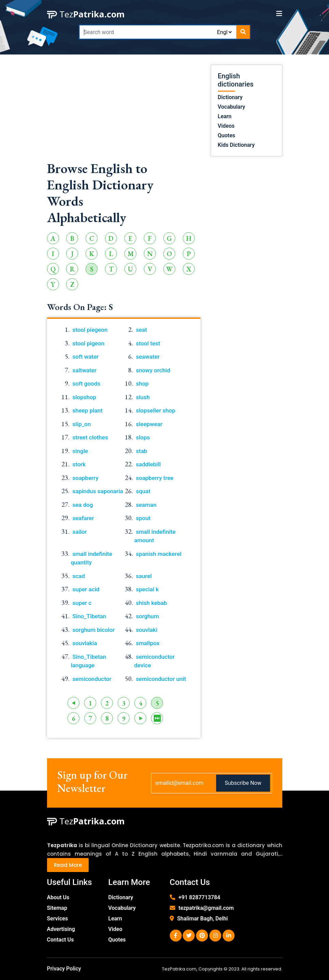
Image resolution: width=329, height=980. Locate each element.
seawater (148, 357)
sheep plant (88, 410)
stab (142, 451)
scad (79, 576)
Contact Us (61, 940)
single (80, 451)
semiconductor (92, 679)
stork (79, 464)
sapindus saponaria (98, 491)
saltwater (85, 370)
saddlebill (148, 464)
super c (82, 603)
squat (143, 491)
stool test (148, 343)
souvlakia (85, 643)
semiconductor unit (161, 679)
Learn (225, 116)
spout (143, 518)
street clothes (90, 437)
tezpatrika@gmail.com (206, 908)
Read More (68, 865)
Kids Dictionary (236, 145)
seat (142, 330)
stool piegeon (90, 330)
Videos (226, 126)
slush (143, 397)
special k (147, 589)
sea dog (83, 505)
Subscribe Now (243, 783)
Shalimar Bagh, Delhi (203, 919)
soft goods (87, 384)
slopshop (85, 397)
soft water (86, 357)
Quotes (227, 135)
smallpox (148, 643)
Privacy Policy (64, 969)
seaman (146, 505)
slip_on (82, 424)
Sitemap (57, 908)
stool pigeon (89, 343)
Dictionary (230, 97)
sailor (80, 532)
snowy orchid (153, 370)
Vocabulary (232, 107)
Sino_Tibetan (89, 616)
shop (142, 384)
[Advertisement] (124, 112)
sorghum (148, 616)
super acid (86, 589)
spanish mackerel (159, 554)
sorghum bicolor (94, 630)
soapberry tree (155, 478)
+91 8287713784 (199, 897)
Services (58, 919)
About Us (58, 897)
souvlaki (147, 630)
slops (143, 437)
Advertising (61, 929)
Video (115, 929)
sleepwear (149, 424)
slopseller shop (156, 410)
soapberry (86, 478)
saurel (144, 576)
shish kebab (152, 603)
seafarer (83, 518)
